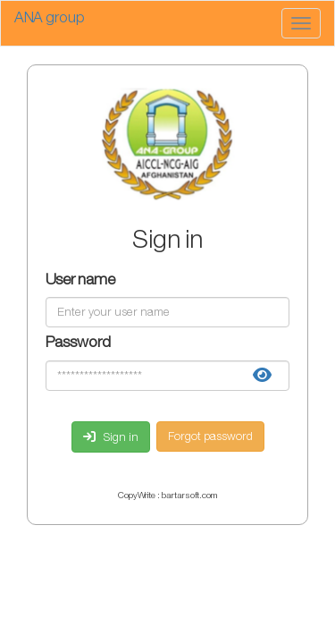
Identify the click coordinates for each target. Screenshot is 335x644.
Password (78, 344)
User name (80, 281)
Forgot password (210, 436)
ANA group (50, 18)
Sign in (111, 437)
